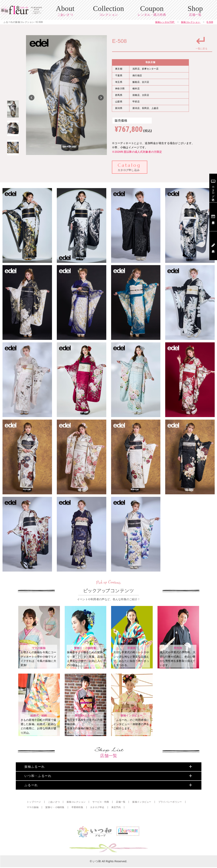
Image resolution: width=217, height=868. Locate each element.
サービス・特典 (101, 815)
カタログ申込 (97, 820)
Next (101, 98)
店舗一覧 (121, 815)
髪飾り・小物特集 (55, 820)
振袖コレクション (76, 815)
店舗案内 (213, 217)
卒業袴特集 (77, 820)
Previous (32, 98)
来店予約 (116, 820)
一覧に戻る (201, 42)
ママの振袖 (33, 820)
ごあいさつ (54, 815)
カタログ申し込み (129, 167)
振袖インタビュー (142, 815)
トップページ (34, 815)
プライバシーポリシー (170, 815)
